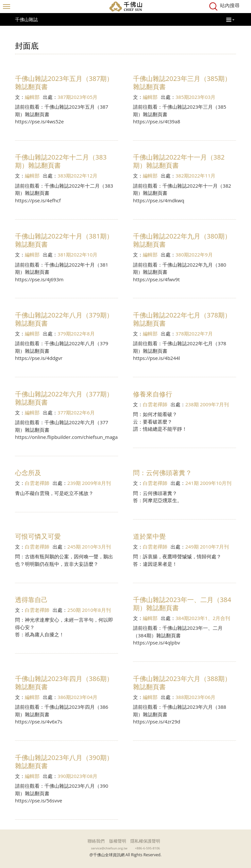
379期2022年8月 (76, 333)
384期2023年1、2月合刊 (203, 618)
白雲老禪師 (155, 404)
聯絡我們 (96, 841)
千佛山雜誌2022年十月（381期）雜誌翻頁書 (64, 240)
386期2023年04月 (77, 697)
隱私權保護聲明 (145, 841)
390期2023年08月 (77, 776)
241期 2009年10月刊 (208, 483)
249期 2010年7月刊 (207, 547)
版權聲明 (118, 841)
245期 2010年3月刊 (89, 547)
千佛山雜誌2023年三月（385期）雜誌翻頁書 (182, 83)
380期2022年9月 (194, 255)
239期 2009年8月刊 (89, 483)
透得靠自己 (31, 600)
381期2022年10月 (77, 255)
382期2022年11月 (195, 176)
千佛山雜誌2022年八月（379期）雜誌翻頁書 (64, 319)
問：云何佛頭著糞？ (162, 473)
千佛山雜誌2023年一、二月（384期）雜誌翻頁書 (182, 604)
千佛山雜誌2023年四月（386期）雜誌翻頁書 (64, 683)
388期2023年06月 (195, 697)
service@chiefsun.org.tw (109, 848)
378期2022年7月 (194, 333)
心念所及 (28, 473)
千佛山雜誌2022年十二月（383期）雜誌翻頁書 (61, 161)
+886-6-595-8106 (148, 848)
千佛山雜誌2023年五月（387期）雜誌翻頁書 (64, 83)
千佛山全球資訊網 (125, 7)
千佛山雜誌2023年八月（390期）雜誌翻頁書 (64, 762)
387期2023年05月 (77, 97)
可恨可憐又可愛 (38, 536)
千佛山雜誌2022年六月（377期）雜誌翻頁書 (64, 398)
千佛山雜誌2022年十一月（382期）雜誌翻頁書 (179, 161)
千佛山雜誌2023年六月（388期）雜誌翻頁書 (182, 683)
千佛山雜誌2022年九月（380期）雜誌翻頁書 (182, 240)
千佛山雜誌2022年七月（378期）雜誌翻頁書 (182, 319)
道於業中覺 (149, 536)
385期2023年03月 (195, 97)
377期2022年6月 (76, 412)
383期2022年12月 (77, 176)
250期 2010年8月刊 (89, 610)
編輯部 (32, 97)
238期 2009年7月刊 (207, 404)
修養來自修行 (153, 394)
